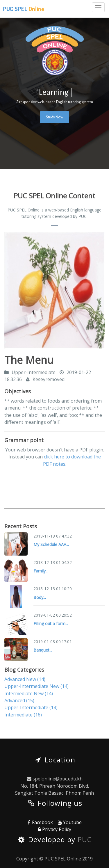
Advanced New (25, 679)
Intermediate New (29, 693)
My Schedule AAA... (51, 544)
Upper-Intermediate (31, 707)
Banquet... (43, 650)
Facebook (39, 822)
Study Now (54, 117)
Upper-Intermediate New (36, 686)
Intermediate (23, 715)
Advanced (19, 700)
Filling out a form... (51, 624)
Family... (41, 571)
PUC (85, 839)
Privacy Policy (54, 829)
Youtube (69, 822)
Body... (40, 597)
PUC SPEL (24, 9)
